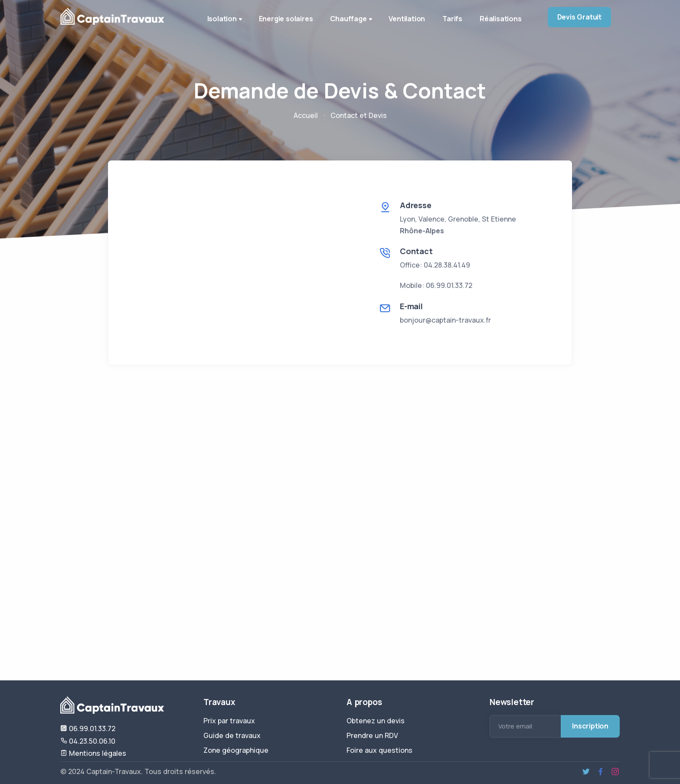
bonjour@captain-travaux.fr (445, 320)
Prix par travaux (229, 721)
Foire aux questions (379, 750)
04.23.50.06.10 (88, 741)
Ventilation (407, 19)
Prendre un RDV (372, 735)
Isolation (226, 20)
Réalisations (501, 19)
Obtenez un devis (376, 721)
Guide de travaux (232, 735)
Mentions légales (93, 753)
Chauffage (352, 20)
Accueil (306, 115)
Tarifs (452, 19)
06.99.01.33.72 (88, 728)
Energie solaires (286, 19)
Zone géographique (236, 750)
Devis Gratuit (579, 17)
